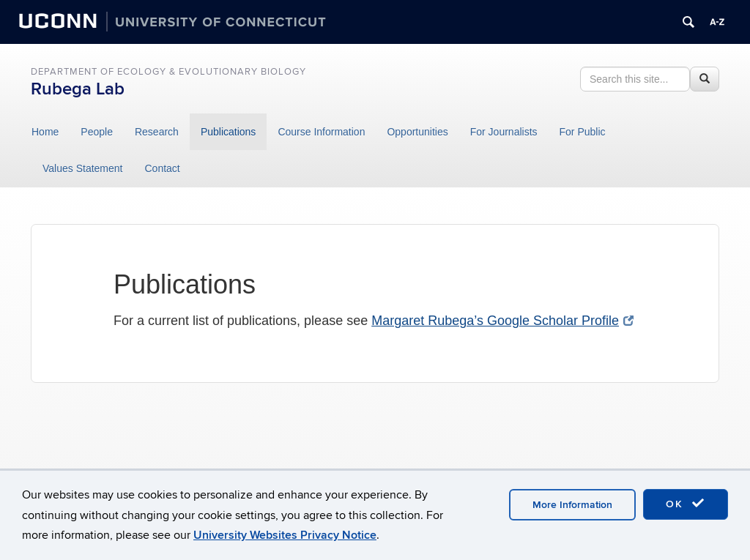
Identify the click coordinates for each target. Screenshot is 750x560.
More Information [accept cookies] (572, 505)
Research (157, 132)
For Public (583, 132)
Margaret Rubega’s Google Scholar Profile (502, 321)
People (97, 132)
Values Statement (82, 168)
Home (45, 132)
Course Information (321, 132)
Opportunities (417, 132)
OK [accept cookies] (686, 504)
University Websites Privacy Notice (285, 535)
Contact (162, 168)
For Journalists (504, 132)
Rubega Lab (78, 89)
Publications (229, 132)
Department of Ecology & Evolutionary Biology (168, 72)
